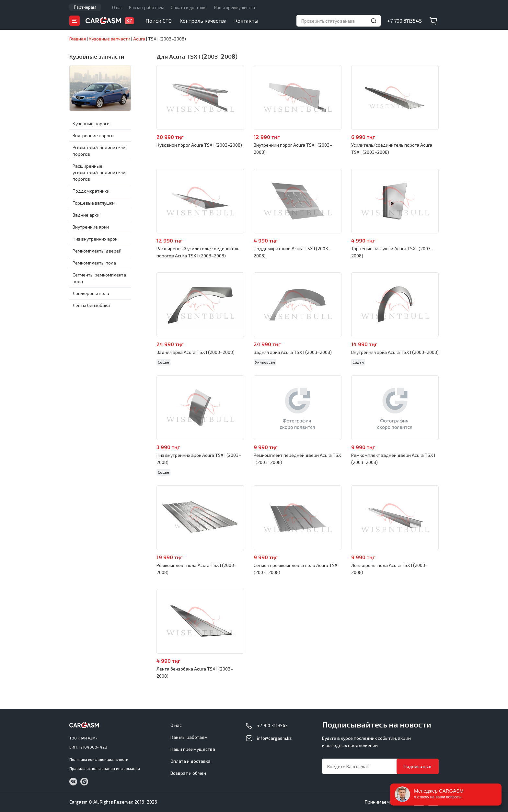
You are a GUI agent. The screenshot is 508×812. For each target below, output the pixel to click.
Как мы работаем (147, 7)
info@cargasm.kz (274, 738)
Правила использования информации (105, 768)
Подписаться (417, 766)
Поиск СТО (159, 21)
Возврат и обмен (188, 773)
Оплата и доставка (189, 7)
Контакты (246, 21)
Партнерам (85, 7)
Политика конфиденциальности (99, 759)
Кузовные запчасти (97, 56)
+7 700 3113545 (404, 21)
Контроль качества (203, 21)
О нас (117, 7)
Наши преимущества (235, 7)
